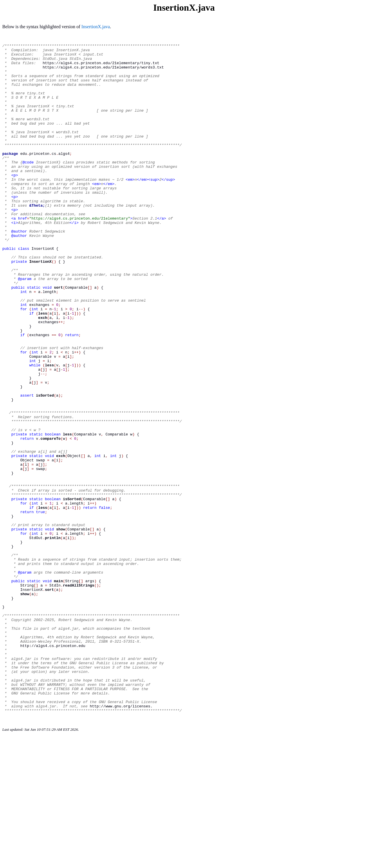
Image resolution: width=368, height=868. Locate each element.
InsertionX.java (96, 27)
